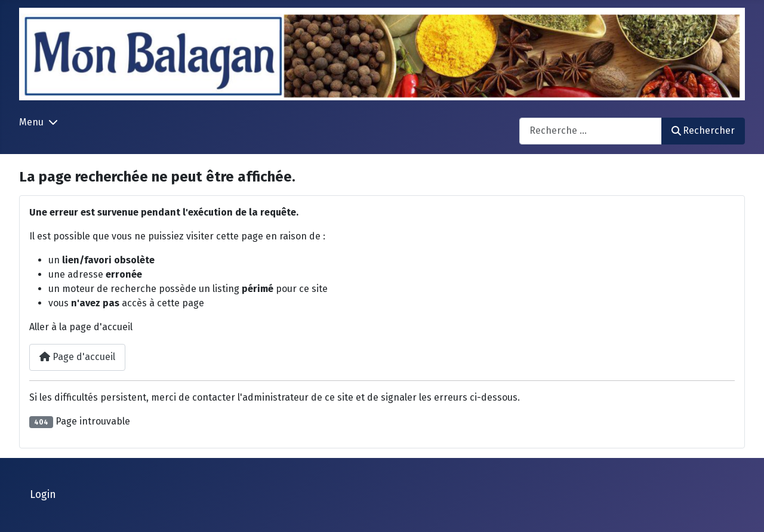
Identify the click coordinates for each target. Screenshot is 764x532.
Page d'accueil (77, 357)
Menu (31, 122)
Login (43, 495)
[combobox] (591, 131)
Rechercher (703, 130)
